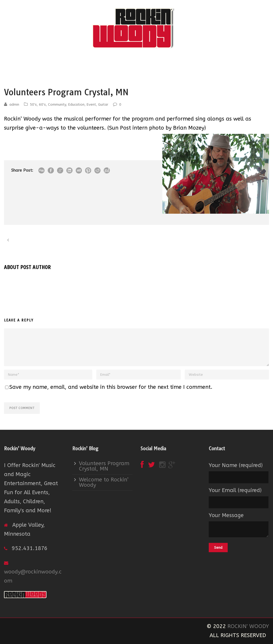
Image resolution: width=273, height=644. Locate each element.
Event (91, 104)
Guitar (103, 104)
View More (17, 142)
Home (79, 61)
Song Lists (187, 61)
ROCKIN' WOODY (248, 626)
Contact (165, 61)
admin (14, 104)
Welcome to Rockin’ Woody (104, 482)
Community (57, 104)
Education (76, 104)
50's (33, 104)
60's (42, 104)
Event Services (120, 61)
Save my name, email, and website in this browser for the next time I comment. (111, 387)
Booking (145, 61)
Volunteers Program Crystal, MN (104, 466)
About (96, 61)
